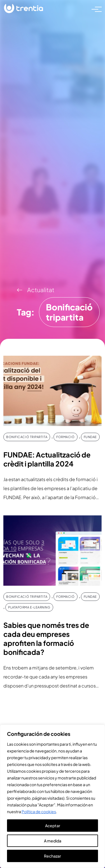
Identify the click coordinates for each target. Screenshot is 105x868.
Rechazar (53, 856)
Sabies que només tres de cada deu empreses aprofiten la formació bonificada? (46, 639)
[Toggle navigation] (95, 9)
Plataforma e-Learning (29, 607)
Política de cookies (39, 811)
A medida (53, 841)
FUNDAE (90, 437)
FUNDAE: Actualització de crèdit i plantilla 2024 (47, 459)
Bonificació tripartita (27, 437)
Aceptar (53, 826)
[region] (53, 796)
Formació (65, 437)
